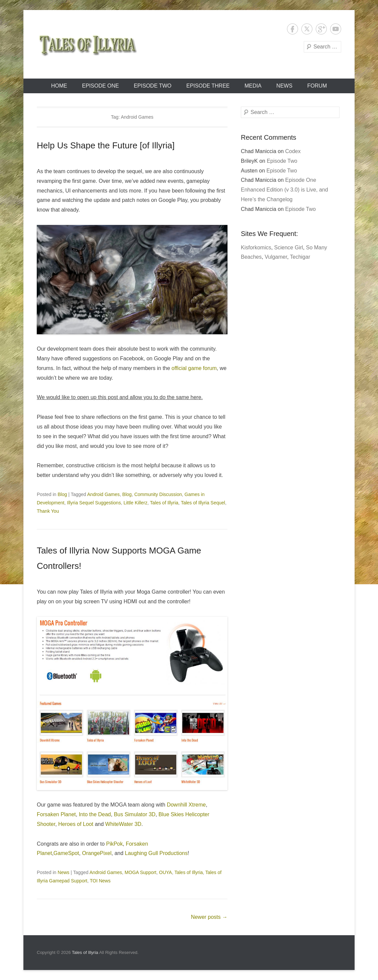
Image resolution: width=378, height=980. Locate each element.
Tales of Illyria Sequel (203, 503)
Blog (62, 494)
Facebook (293, 29)
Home (59, 86)
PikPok (114, 844)
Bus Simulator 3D (135, 814)
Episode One (100, 86)
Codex (293, 151)
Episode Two (153, 86)
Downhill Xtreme (186, 805)
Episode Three (208, 86)
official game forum (194, 368)
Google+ (321, 29)
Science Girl (289, 248)
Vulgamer (276, 257)
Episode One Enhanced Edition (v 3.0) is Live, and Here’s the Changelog (285, 190)
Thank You (48, 511)
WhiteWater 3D (123, 824)
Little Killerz (135, 503)
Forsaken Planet (56, 814)
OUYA (165, 872)
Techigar (300, 257)
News (284, 86)
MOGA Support (141, 872)
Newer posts (209, 917)
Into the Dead (95, 814)
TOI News (100, 881)
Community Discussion (158, 494)
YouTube (336, 29)
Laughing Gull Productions (156, 853)
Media (253, 86)
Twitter (307, 29)
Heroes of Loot (76, 824)
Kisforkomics (256, 248)
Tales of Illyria (164, 503)
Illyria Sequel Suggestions (94, 503)
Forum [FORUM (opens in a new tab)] (317, 86)
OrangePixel (97, 853)
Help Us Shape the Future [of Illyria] (106, 145)
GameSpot (66, 853)
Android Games (104, 494)
